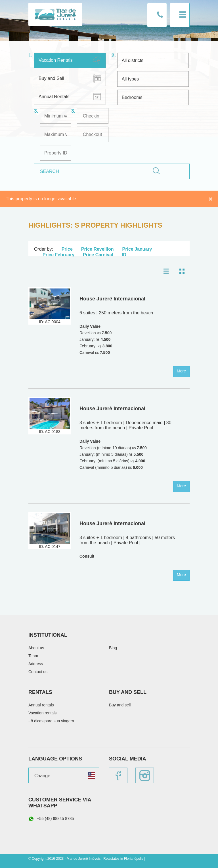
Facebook (118, 775)
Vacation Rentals (56, 60)
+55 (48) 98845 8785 (51, 819)
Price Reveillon (98, 249)
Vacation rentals (42, 713)
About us (36, 648)
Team (33, 656)
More (181, 371)
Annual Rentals (54, 97)
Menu (180, 15)
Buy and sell (120, 705)
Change (42, 776)
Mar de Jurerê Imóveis (55, 14)
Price (67, 249)
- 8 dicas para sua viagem (51, 721)
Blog (113, 648)
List (166, 271)
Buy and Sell (51, 78)
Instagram (145, 775)
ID (124, 255)
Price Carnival (98, 255)
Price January (137, 249)
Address (36, 664)
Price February (58, 255)
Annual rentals (41, 705)
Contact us (157, 15)
